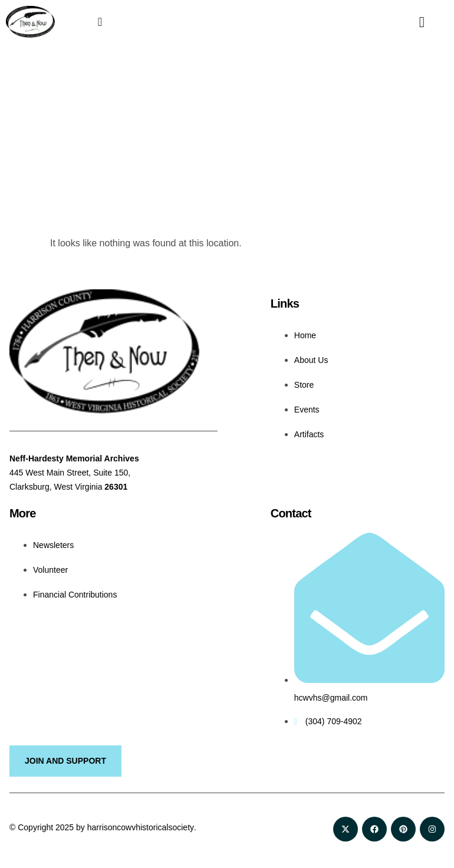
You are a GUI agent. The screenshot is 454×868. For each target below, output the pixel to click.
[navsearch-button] (413, 22)
